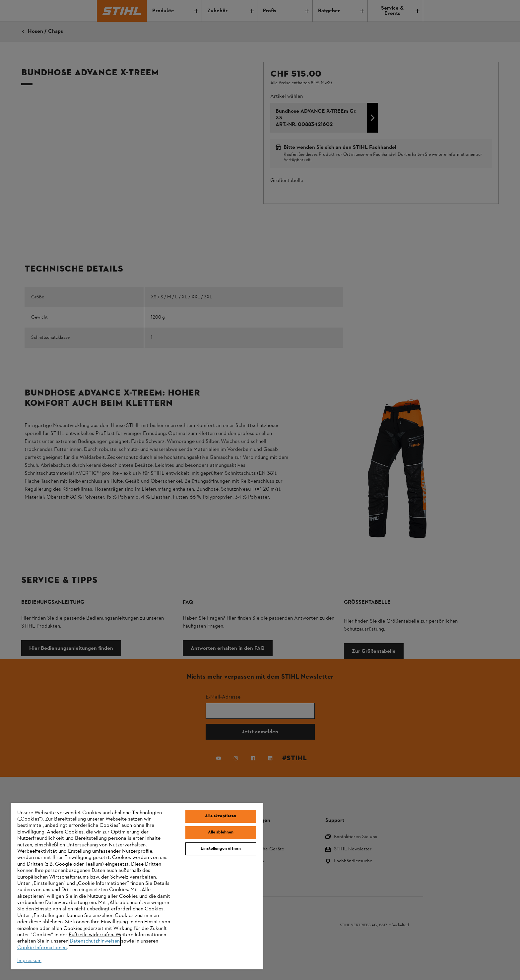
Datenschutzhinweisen (95, 941)
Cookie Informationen (42, 948)
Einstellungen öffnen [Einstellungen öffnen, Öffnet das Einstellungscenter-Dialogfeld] (221, 849)
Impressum (29, 961)
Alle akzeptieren (221, 816)
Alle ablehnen (221, 832)
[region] (137, 886)
